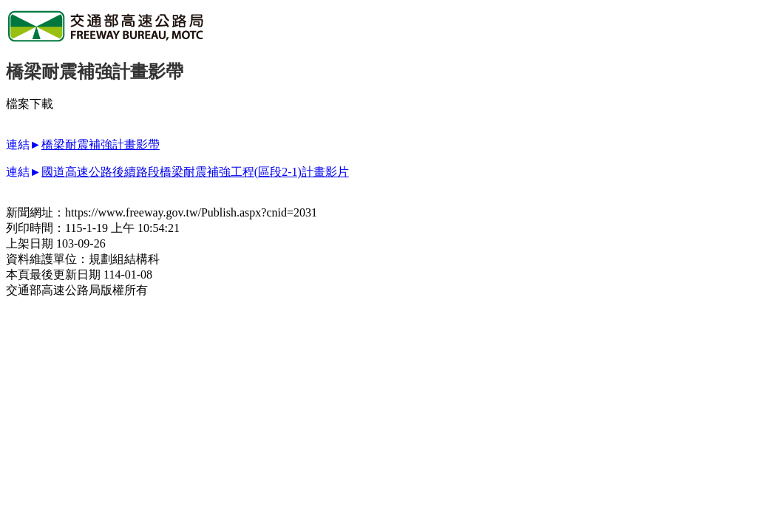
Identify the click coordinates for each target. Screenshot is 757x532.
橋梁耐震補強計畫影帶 (101, 144)
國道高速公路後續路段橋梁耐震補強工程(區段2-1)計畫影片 (195, 172)
